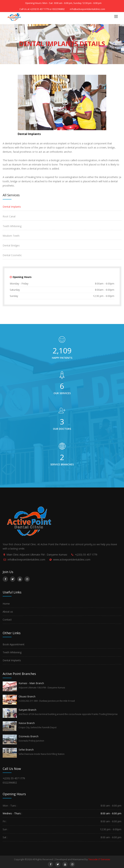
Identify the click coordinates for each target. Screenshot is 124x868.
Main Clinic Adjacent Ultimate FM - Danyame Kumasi (37, 555)
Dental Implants (66, 53)
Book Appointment (14, 644)
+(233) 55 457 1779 (86, 555)
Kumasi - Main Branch (31, 683)
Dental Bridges (11, 245)
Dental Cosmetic (12, 255)
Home (50, 53)
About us (8, 612)
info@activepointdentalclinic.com (26, 560)
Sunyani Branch (27, 710)
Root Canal (9, 216)
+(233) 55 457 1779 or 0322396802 (47, 9)
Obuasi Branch (27, 696)
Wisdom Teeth (11, 236)
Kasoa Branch (27, 723)
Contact (7, 620)
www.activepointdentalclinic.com (72, 560)
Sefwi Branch (26, 750)
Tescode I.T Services (99, 859)
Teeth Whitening (12, 226)
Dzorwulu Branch (29, 736)
